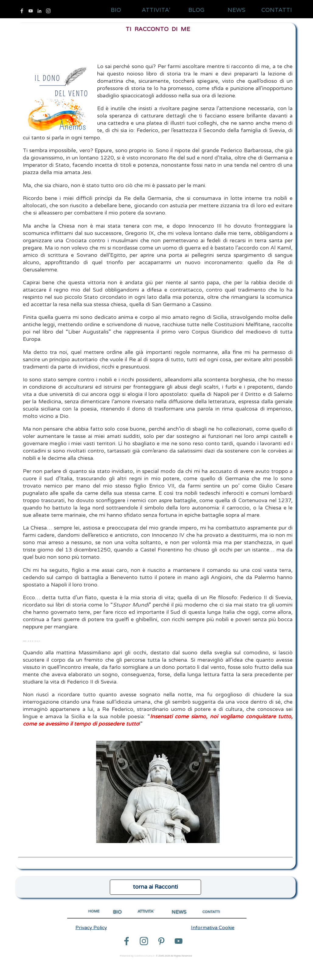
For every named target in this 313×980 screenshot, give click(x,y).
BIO (116, 10)
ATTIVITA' (156, 10)
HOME (94, 911)
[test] (155, 887)
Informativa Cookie (213, 928)
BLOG (196, 10)
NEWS (236, 10)
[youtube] (31, 11)
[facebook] (22, 11)
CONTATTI (277, 10)
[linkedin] (39, 11)
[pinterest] (161, 941)
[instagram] (48, 11)
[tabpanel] (156, 446)
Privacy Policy (91, 928)
